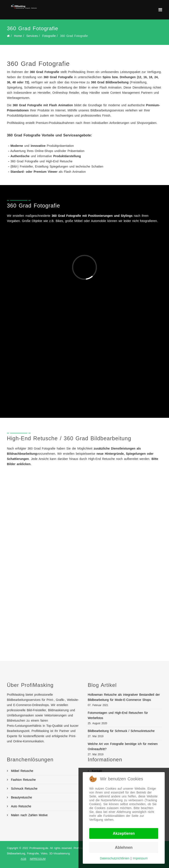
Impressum (140, 858)
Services (32, 36)
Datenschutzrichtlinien (115, 858)
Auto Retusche (20, 806)
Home (18, 36)
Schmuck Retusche (24, 789)
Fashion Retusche (23, 780)
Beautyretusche (21, 797)
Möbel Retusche (21, 771)
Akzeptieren (124, 833)
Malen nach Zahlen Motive (29, 815)
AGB (23, 859)
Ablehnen (124, 847)
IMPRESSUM (38, 859)
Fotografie (49, 36)
